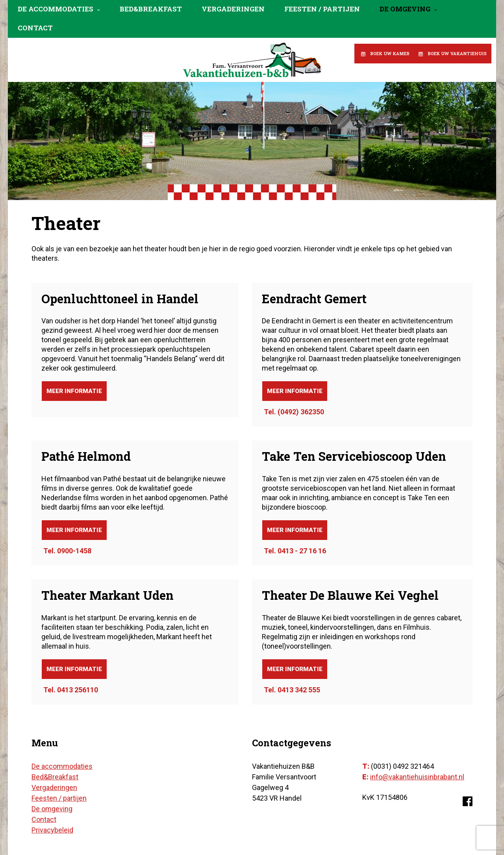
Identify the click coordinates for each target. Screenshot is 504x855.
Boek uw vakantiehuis (457, 54)
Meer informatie (74, 391)
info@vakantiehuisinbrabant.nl (417, 777)
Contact (35, 28)
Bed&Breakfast (151, 9)
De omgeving (405, 9)
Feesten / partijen (322, 9)
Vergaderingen (233, 9)
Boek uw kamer (390, 54)
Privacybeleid (52, 830)
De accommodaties (56, 9)
